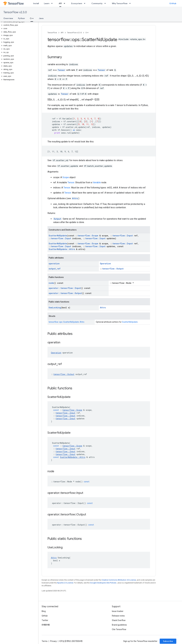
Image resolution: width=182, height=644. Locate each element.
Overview (8, 18)
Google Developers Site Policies (103, 583)
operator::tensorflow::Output (65, 293)
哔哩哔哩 (46, 625)
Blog (44, 611)
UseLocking (55, 308)
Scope (66, 177)
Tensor (61, 70)
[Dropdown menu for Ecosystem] (85, 3)
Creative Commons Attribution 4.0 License (119, 580)
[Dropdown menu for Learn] (53, 3)
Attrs (75, 198)
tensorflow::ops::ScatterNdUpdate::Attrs (66, 322)
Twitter (45, 620)
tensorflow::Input (123, 236)
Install (36, 3)
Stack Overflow (119, 620)
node (51, 283)
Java (41, 18)
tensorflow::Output (113, 269)
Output (57, 219)
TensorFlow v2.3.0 (15, 12)
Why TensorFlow (120, 3)
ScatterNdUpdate (58, 236)
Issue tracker (118, 611)
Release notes (118, 616)
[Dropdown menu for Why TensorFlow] (131, 3)
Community (97, 3)
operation (54, 264)
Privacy (53, 641)
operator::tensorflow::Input (65, 288)
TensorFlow (52, 33)
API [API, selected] (60, 3)
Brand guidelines (119, 625)
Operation (105, 264)
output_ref (55, 269)
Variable (97, 182)
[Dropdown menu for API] (65, 3)
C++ (87, 33)
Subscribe (168, 641)
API (62, 33)
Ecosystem (77, 3)
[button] (19, 22)
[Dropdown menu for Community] (106, 3)
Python (21, 18)
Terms (45, 641)
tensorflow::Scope (88, 236)
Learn (47, 3)
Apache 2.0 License (65, 583)
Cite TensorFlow (119, 629)
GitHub (173, 3)
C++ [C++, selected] (32, 18)
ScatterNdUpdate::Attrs (62, 249)
